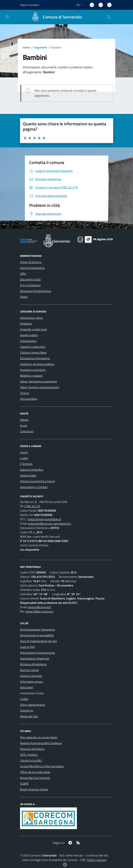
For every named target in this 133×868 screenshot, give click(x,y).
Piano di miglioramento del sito (38, 641)
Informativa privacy (32, 682)
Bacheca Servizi (29, 670)
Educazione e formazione (35, 358)
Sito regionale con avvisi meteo (39, 737)
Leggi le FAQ (28, 647)
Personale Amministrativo (36, 291)
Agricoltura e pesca (31, 318)
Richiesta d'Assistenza (33, 664)
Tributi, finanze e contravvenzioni (40, 387)
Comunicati (27, 431)
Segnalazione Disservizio (35, 658)
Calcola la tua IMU (31, 760)
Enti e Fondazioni (30, 285)
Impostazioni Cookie (32, 693)
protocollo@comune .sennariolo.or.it (49, 524)
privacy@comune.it (40, 607)
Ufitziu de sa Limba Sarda (35, 772)
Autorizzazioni (28, 341)
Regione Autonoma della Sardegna (41, 743)
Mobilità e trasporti (31, 376)
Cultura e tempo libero (33, 352)
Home (26, 47)
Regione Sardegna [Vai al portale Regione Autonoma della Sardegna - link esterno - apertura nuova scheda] (30, 5)
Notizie (24, 420)
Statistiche (27, 710)
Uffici (23, 274)
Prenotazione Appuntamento (37, 653)
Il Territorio (26, 464)
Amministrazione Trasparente (38, 629)
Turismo (25, 393)
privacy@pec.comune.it (40, 611)
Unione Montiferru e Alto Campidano (42, 766)
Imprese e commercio (33, 370)
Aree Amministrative (32, 268)
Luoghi (24, 458)
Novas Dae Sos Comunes (35, 778)
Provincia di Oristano (32, 749)
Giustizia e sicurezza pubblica (37, 364)
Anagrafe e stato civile (33, 329)
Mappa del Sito (29, 716)
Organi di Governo (31, 262)
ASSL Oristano (29, 755)
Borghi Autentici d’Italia (34, 789)
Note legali (27, 687)
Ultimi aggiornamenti (33, 705)
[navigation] (7, 17)
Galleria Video (28, 475)
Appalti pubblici (29, 335)
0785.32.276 (32, 506)
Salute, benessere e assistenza (38, 381)
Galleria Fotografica (32, 470)
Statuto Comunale (31, 676)
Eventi (24, 452)
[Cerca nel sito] (109, 17)
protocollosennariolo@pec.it (44, 519)
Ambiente (26, 324)
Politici (24, 297)
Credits (24, 699)
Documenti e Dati (30, 279)
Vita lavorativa (29, 399)
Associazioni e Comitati (34, 487)
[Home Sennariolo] (55, 17)
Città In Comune (97, 860)
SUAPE (24, 784)
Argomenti (41, 47)
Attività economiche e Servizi (37, 481)
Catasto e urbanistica (33, 347)
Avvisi (24, 426)
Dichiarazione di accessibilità (37, 635)
